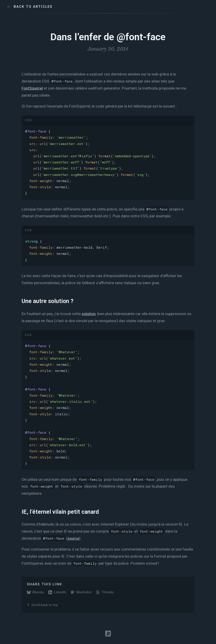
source (73, 538)
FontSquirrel (32, 88)
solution (89, 314)
